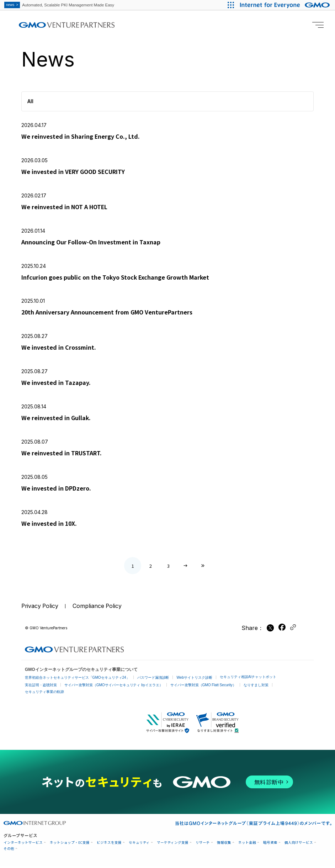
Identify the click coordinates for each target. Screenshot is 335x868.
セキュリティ (139, 845)
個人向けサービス (299, 845)
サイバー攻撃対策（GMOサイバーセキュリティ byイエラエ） (114, 687)
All (30, 101)
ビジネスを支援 (109, 845)
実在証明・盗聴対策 (41, 687)
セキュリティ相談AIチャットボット (248, 679)
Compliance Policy (99, 609)
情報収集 (224, 845)
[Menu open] (318, 25)
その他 (9, 851)
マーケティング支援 (173, 845)
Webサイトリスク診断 (195, 680)
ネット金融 (247, 845)
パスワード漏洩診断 (153, 680)
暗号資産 (270, 845)
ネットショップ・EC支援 (70, 845)
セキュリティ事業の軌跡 (44, 694)
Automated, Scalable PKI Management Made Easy (61, 5)
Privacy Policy (41, 609)
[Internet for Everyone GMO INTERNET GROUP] (285, 5)
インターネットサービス (23, 845)
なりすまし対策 (256, 687)
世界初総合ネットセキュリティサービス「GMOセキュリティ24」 (77, 680)
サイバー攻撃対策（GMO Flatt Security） (203, 687)
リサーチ (203, 845)
